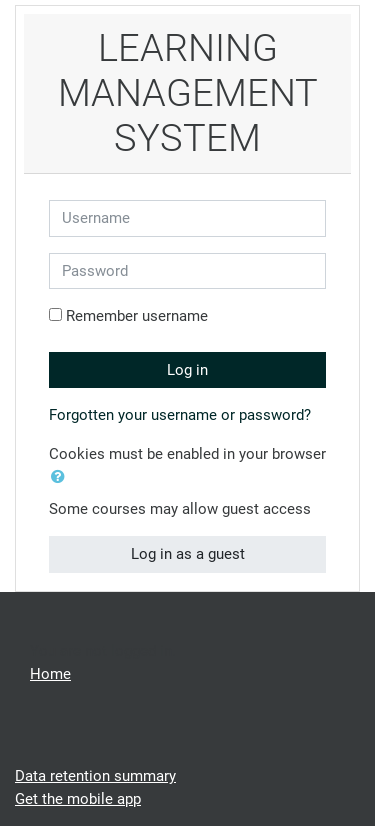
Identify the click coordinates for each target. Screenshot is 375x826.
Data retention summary (95, 776)
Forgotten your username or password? (180, 415)
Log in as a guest (188, 554)
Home (50, 674)
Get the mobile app (78, 799)
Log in (187, 370)
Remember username (137, 316)
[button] (62, 477)
